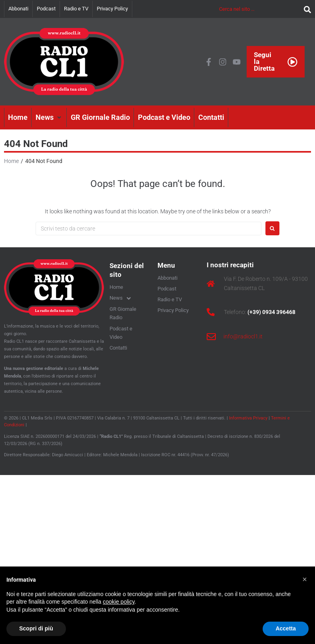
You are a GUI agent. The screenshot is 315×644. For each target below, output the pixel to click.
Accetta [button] (286, 628)
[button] (49, 117)
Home (11, 161)
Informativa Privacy (248, 418)
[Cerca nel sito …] (259, 9)
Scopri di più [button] (36, 628)
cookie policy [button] (119, 602)
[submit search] (305, 9)
